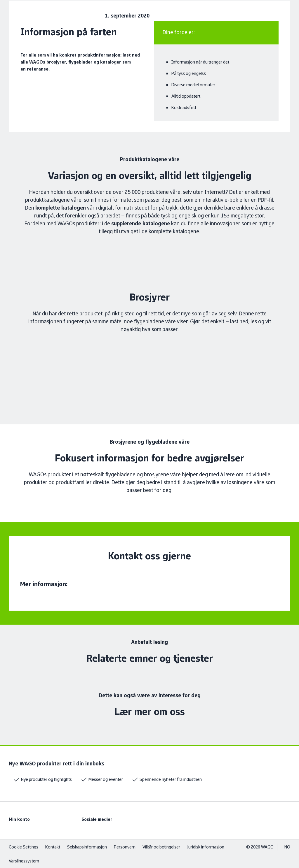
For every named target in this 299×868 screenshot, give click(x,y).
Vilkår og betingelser (161, 847)
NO (287, 847)
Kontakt (53, 847)
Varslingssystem (24, 861)
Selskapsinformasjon (87, 847)
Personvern (125, 847)
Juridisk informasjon (206, 847)
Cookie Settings (24, 847)
